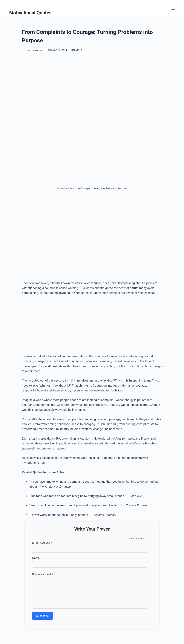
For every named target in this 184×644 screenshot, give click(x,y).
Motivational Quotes (30, 13)
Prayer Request (43, 574)
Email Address (42, 543)
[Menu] (173, 8)
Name (36, 558)
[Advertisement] (92, 237)
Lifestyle (77, 50)
